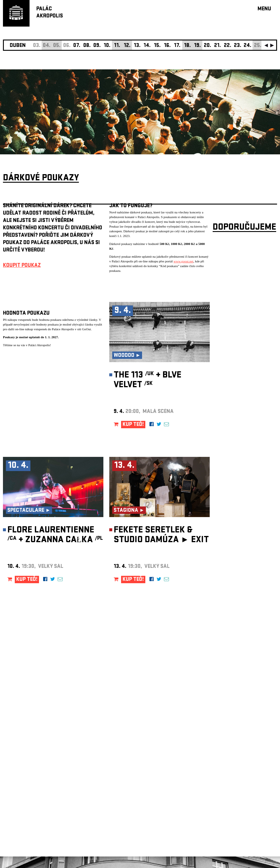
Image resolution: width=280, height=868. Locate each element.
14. (147, 46)
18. (187, 46)
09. (97, 46)
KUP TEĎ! (133, 425)
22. (228, 46)
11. (117, 46)
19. (197, 46)
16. (167, 46)
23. (238, 46)
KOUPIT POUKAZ (22, 266)
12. (127, 46)
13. (137, 46)
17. (177, 46)
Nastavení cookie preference (26, 788)
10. (107, 46)
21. (218, 46)
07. (77, 46)
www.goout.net (184, 261)
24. (248, 46)
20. (207, 46)
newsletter (239, 719)
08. (87, 46)
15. (157, 46)
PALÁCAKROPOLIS (50, 13)
